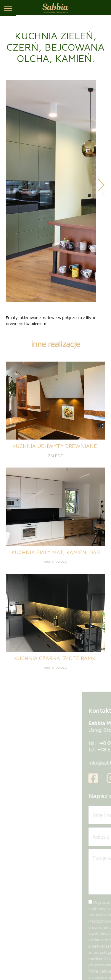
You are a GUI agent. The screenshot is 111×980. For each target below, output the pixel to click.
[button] (101, 185)
